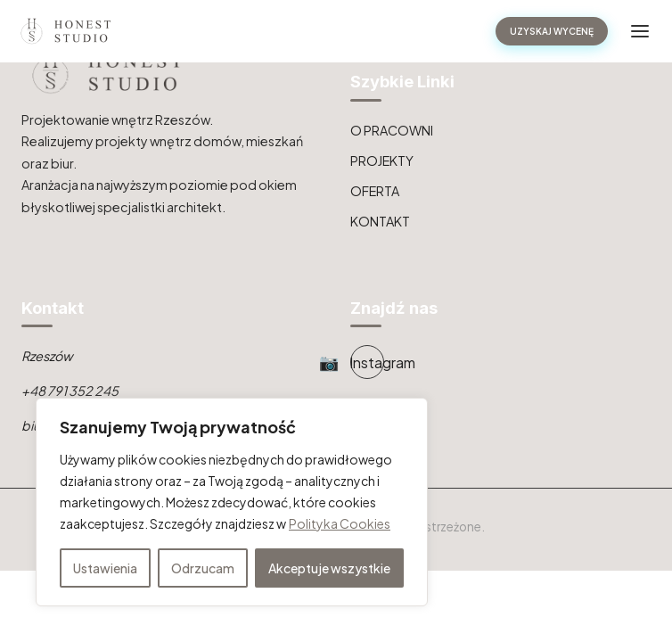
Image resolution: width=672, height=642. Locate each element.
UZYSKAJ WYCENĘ (552, 31)
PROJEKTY (382, 160)
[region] (232, 502)
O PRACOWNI (392, 130)
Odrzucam (203, 568)
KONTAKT (380, 221)
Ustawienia (105, 568)
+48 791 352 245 (70, 391)
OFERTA (375, 191)
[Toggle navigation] (640, 31)
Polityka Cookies (340, 523)
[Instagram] (367, 362)
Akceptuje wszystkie (329, 568)
